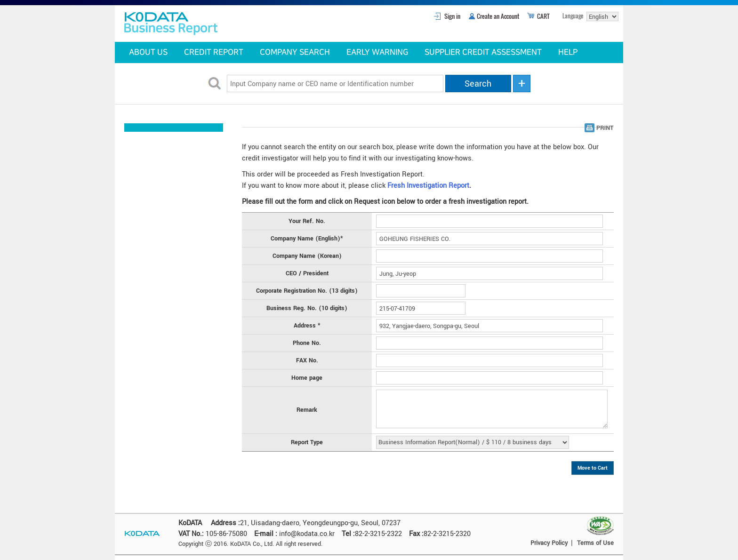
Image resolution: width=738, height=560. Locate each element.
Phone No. (307, 343)
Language (573, 16)
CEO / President (307, 273)
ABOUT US (148, 52)
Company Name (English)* (307, 239)
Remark (307, 410)
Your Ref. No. (307, 221)
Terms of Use (595, 543)
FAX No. (307, 360)
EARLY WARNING (377, 52)
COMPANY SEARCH (295, 52)
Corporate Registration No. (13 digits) (307, 291)
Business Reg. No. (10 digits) (307, 308)
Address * (307, 326)
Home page (307, 378)
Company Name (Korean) (307, 256)
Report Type (307, 442)
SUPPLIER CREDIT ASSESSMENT (483, 52)
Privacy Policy (549, 543)
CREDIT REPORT (214, 52)
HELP (568, 52)
